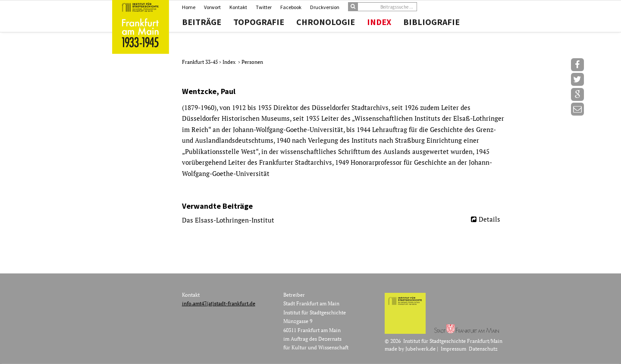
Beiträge (202, 22)
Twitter (264, 7)
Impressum (453, 349)
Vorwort (212, 7)
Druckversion (325, 7)
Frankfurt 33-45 (201, 62)
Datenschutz (483, 349)
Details (489, 219)
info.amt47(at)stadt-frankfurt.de (219, 303)
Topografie (259, 22)
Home (189, 7)
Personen (252, 62)
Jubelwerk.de (420, 349)
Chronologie (326, 22)
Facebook (291, 7)
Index (379, 22)
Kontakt (238, 7)
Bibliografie (431, 22)
